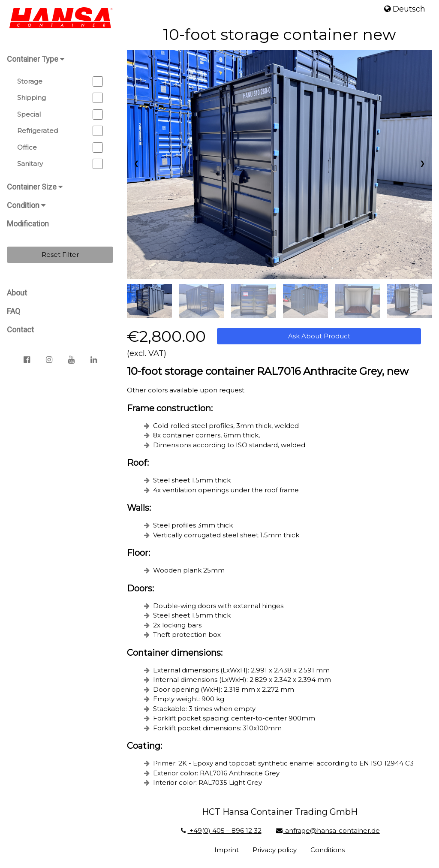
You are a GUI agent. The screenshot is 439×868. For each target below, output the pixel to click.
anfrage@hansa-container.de (328, 830)
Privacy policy (275, 850)
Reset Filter (60, 255)
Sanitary (60, 164)
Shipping (60, 98)
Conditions (328, 850)
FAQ (14, 311)
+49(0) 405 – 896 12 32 (220, 830)
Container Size (35, 187)
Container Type (36, 59)
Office (60, 148)
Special (60, 115)
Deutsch (405, 9)
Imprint (227, 850)
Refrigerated (60, 131)
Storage (60, 81)
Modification (28, 224)
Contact (20, 330)
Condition (26, 205)
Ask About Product (319, 336)
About (17, 293)
